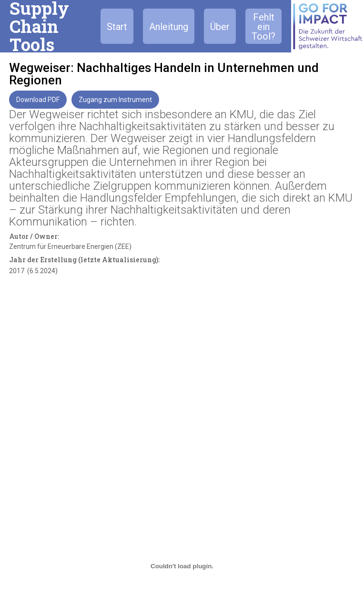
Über (220, 27)
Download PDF (38, 100)
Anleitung (169, 27)
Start (117, 27)
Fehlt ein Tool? (263, 27)
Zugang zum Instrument (115, 100)
